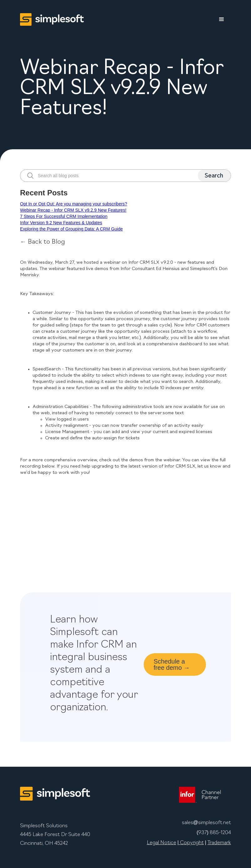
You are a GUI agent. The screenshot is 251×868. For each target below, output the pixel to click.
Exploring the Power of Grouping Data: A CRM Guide (71, 229)
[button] (222, 19)
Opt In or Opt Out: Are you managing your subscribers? (74, 204)
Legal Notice (161, 843)
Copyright (191, 843)
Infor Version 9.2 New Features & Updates (61, 223)
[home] (52, 19)
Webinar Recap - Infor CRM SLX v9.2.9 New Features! (73, 210)
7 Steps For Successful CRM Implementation (64, 216)
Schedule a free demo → (172, 664)
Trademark (219, 843)
